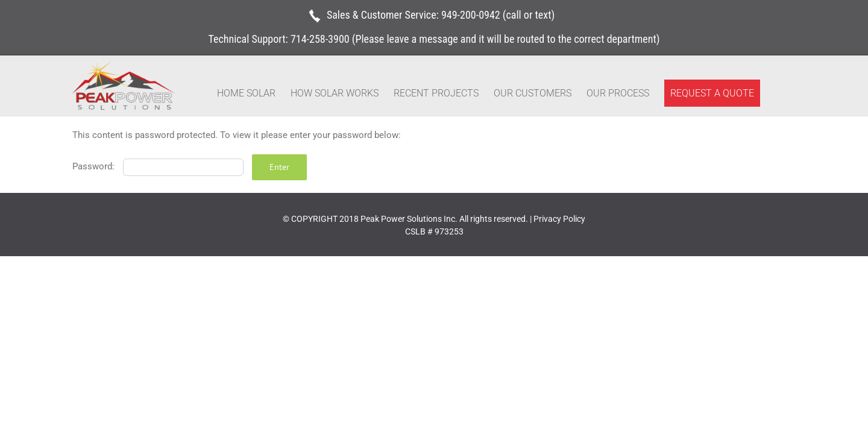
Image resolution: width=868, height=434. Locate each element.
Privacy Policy (559, 219)
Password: (158, 166)
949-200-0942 (471, 15)
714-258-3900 (320, 39)
